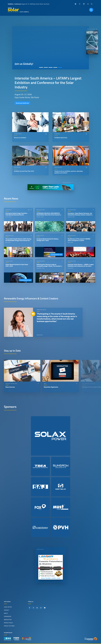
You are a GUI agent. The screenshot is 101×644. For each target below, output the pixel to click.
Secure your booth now (22, 103)
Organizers (8, 616)
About (6, 613)
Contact (7, 610)
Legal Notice (8, 607)
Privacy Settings (9, 626)
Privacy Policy (8, 623)
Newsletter (8, 620)
